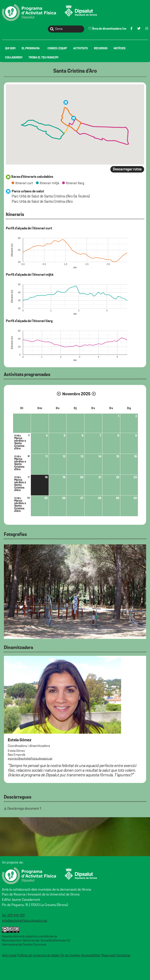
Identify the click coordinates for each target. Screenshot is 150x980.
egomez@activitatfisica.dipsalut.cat (30, 759)
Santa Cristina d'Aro (75, 71)
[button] (74, 118)
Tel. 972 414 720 (13, 916)
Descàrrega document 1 (24, 809)
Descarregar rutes (127, 169)
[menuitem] (10, 48)
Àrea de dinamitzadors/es (107, 29)
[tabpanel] (75, 592)
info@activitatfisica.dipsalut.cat (25, 921)
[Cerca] (66, 29)
